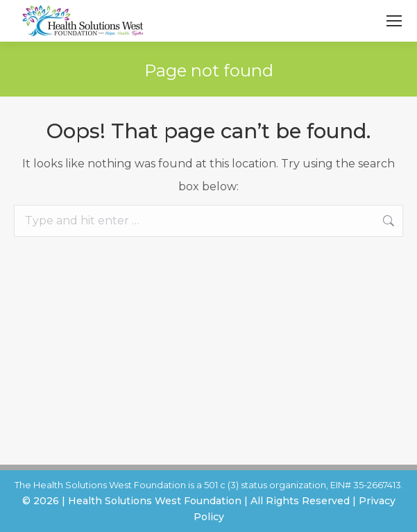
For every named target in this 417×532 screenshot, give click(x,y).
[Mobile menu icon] (394, 21)
